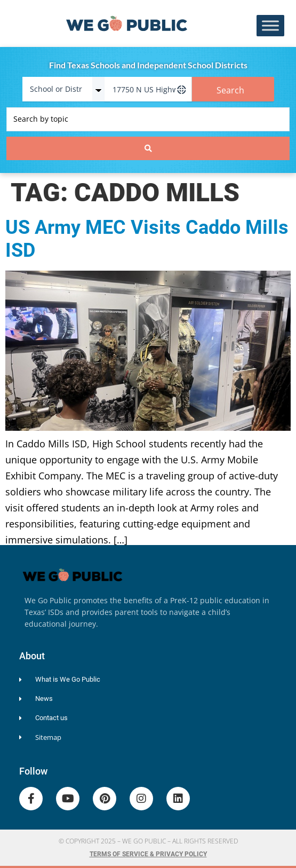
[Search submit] (148, 148)
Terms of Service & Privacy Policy (148, 854)
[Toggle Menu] (270, 26)
